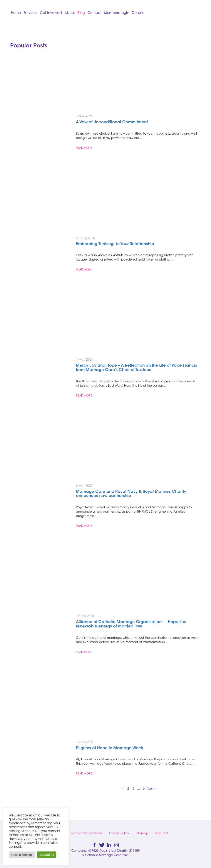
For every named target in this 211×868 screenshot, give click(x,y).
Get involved (51, 13)
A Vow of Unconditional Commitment (112, 122)
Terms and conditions (86, 833)
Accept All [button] (47, 855)
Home (16, 13)
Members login (117, 13)
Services (30, 13)
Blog (81, 13)
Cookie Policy (119, 833)
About (70, 13)
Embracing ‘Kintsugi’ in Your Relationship (115, 244)
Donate (138, 13)
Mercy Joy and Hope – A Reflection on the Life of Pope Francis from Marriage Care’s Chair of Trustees (136, 368)
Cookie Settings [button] (22, 855)
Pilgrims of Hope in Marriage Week (110, 748)
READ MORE (84, 148)
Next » (151, 789)
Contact (94, 13)
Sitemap (142, 833)
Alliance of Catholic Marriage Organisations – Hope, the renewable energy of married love (131, 624)
